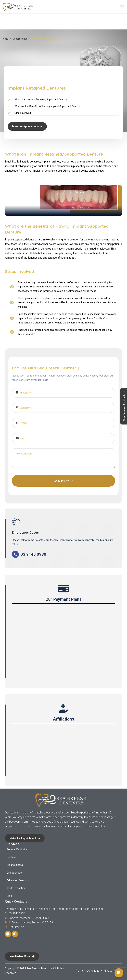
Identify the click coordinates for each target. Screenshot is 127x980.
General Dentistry (17, 849)
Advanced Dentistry (18, 880)
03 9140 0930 (33, 554)
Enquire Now (63, 481)
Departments (20, 39)
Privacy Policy (112, 971)
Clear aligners (15, 865)
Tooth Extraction (16, 888)
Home (5, 39)
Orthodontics (14, 873)
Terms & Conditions (88, 971)
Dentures (12, 857)
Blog (9, 896)
